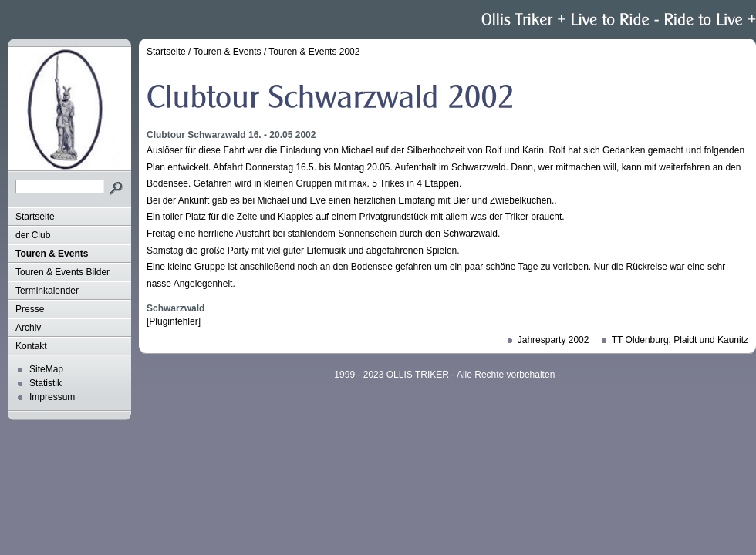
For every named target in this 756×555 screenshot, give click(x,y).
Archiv (28, 328)
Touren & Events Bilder (62, 272)
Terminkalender (47, 291)
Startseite (35, 217)
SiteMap (46, 369)
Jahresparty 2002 (553, 340)
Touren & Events (52, 254)
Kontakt (31, 346)
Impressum (52, 397)
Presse (30, 309)
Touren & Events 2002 (314, 52)
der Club (33, 235)
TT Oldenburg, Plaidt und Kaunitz (680, 340)
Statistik (46, 383)
